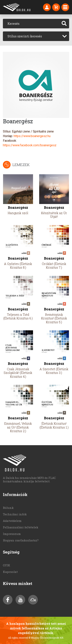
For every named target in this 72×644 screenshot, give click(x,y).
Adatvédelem (12, 521)
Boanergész (18, 208)
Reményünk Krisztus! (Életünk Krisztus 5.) (54, 318)
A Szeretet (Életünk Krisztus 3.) (54, 371)
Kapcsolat (10, 572)
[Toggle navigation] (65, 7)
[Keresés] (31, 24)
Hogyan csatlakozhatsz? (21, 540)
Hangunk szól (18, 213)
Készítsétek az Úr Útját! (54, 215)
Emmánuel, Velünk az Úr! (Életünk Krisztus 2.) (18, 427)
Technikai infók (15, 514)
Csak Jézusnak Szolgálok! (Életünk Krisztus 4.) (18, 373)
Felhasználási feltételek (21, 527)
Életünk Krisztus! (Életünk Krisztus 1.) (54, 425)
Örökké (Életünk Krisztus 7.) (54, 266)
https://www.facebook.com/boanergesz (30, 145)
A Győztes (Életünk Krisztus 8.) (18, 266)
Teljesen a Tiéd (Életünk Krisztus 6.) (18, 316)
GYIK (7, 565)
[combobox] (36, 36)
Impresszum (12, 534)
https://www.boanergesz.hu (32, 136)
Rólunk (8, 508)
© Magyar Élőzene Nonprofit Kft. (46, 638)
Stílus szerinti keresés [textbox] (25, 36)
